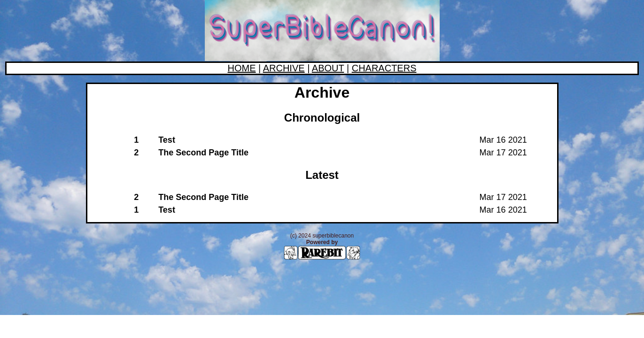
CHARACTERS (384, 68)
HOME (241, 68)
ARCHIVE (284, 68)
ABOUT (328, 68)
